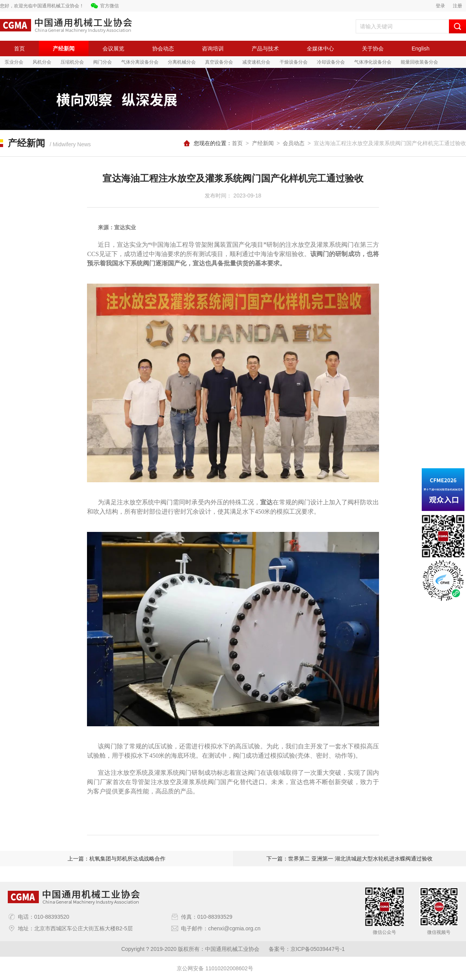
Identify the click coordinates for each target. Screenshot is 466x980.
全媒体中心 (320, 48)
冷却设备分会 (331, 62)
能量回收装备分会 (419, 62)
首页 (19, 48)
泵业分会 (14, 62)
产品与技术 (265, 48)
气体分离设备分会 (140, 62)
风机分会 (42, 62)
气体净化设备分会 (373, 62)
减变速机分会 (256, 62)
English (421, 48)
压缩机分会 (72, 62)
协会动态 (163, 48)
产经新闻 (64, 48)
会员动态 (294, 143)
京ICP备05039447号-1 (318, 949)
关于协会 (373, 48)
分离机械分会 (182, 62)
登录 (440, 6)
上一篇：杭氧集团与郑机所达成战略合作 (116, 859)
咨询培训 (213, 48)
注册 (457, 6)
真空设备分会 (219, 62)
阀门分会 (103, 62)
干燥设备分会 (294, 62)
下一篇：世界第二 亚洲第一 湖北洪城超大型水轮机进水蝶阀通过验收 (349, 859)
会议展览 (113, 48)
